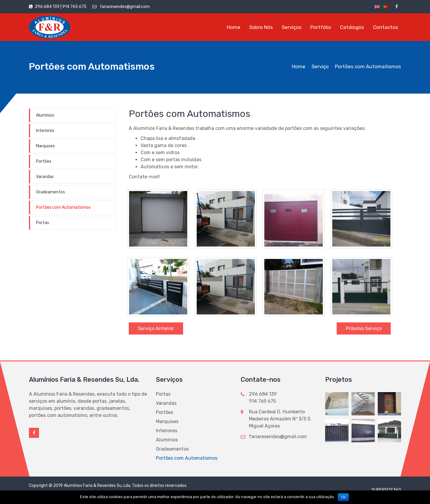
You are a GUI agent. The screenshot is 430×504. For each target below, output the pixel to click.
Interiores (45, 131)
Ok (343, 497)
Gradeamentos (51, 192)
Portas (43, 223)
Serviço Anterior (156, 328)
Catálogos (352, 27)
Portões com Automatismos (63, 207)
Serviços (292, 27)
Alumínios (45, 115)
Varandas (45, 177)
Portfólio (321, 27)
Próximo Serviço (364, 328)
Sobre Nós (261, 27)
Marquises (45, 146)
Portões (44, 161)
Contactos (386, 27)
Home (234, 27)
